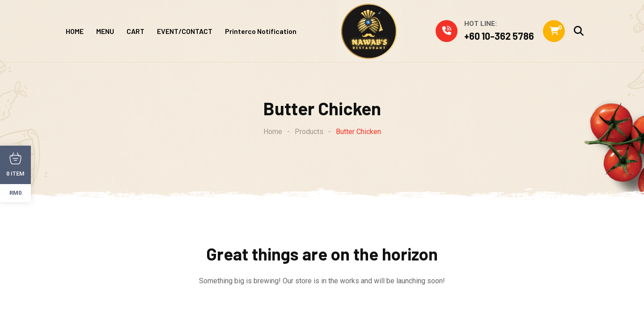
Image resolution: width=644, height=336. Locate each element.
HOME (75, 31)
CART (136, 31)
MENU (105, 31)
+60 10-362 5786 (499, 36)
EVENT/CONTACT (185, 31)
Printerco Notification (261, 31)
